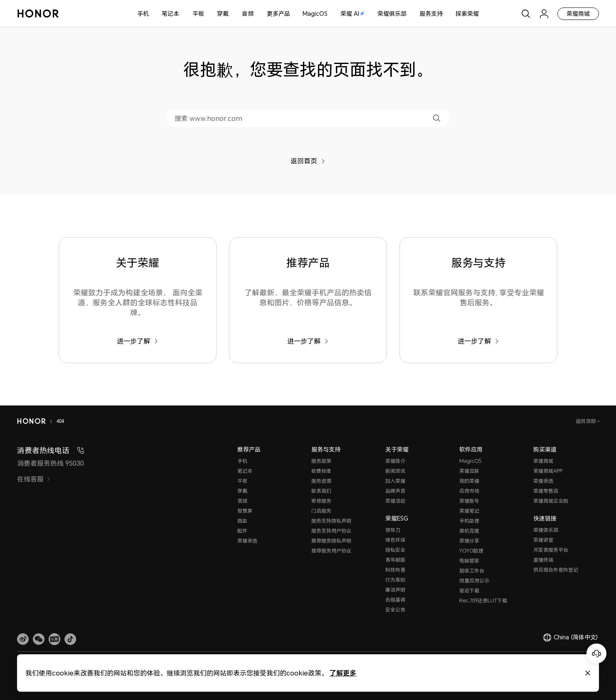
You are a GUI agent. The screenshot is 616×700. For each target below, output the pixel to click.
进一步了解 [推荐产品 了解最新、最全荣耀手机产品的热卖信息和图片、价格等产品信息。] (308, 341)
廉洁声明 (395, 590)
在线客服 (34, 479)
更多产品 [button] (278, 14)
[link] (23, 639)
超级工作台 (472, 571)
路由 (242, 521)
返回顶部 (586, 421)
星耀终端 (543, 560)
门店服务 (321, 511)
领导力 (393, 530)
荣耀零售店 (546, 491)
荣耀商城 (578, 14)
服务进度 (321, 481)
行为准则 (395, 580)
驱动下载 (469, 591)
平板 (198, 14)
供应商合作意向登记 (556, 570)
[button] (437, 118)
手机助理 (469, 521)
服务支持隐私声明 (331, 521)
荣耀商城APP (548, 471)
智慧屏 (245, 511)
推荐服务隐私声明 (331, 541)
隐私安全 (395, 550)
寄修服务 (321, 501)
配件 (242, 531)
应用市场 (469, 491)
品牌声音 (395, 491)
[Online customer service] (596, 653)
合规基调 (395, 600)
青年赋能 (395, 560)
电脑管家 (469, 561)
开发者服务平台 (551, 550)
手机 (143, 14)
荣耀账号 (469, 501)
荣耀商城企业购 (551, 501)
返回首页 (308, 161)
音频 (248, 14)
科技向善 (395, 570)
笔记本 (170, 14)
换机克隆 (469, 531)
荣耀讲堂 (543, 540)
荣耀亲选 (247, 541)
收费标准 (321, 471)
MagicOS (315, 14)
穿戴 (223, 14)
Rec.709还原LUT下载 (483, 601)
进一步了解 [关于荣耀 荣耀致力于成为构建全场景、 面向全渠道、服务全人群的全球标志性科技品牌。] (137, 341)
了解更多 (343, 673)
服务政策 (321, 461)
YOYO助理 (471, 551)
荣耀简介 (395, 461)
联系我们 (321, 491)
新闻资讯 (395, 471)
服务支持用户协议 (331, 531)
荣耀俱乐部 (392, 14)
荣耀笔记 (469, 511)
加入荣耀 (395, 481)
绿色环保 (395, 540)
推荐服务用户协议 (331, 551)
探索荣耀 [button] (467, 14)
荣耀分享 (469, 541)
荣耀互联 (469, 471)
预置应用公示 (474, 581)
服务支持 (431, 14)
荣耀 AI (353, 14)
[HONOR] (31, 421)
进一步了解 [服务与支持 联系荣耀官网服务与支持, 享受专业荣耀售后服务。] (478, 341)
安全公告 (395, 610)
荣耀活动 (395, 501)
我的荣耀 (469, 481)
